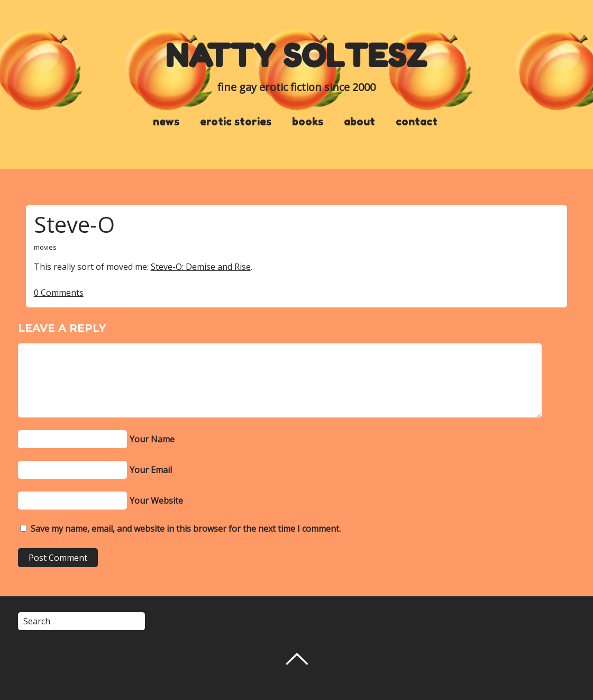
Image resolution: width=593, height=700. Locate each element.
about (359, 122)
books (308, 122)
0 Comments (59, 293)
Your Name (152, 439)
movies (45, 247)
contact (417, 122)
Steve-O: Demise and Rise (201, 267)
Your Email (151, 470)
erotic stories (236, 122)
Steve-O (74, 224)
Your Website (156, 501)
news (166, 122)
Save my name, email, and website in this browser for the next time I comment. (186, 529)
